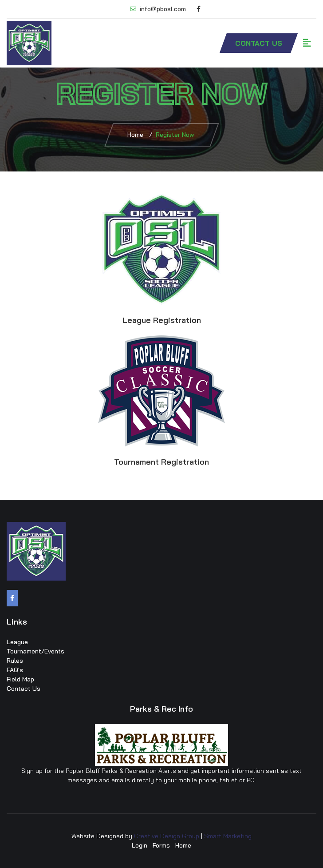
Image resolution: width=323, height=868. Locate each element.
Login (140, 845)
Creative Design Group (167, 836)
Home (135, 135)
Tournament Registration (161, 462)
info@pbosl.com (158, 9)
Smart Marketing (228, 836)
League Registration (162, 320)
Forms (161, 845)
